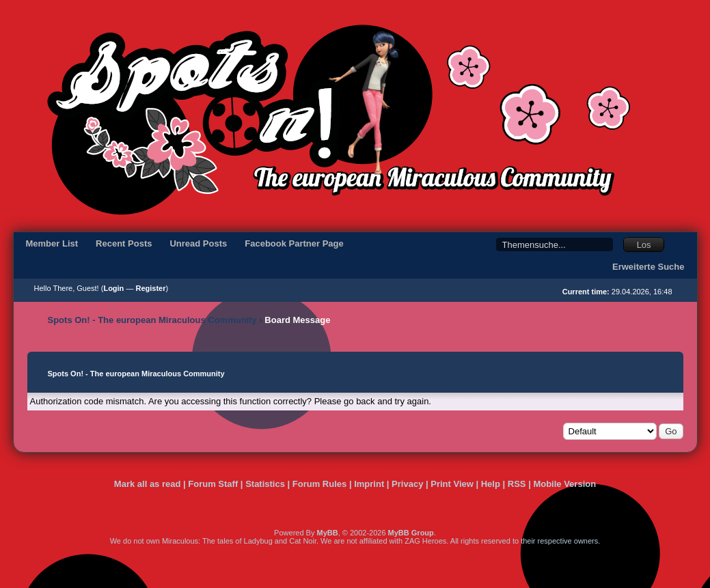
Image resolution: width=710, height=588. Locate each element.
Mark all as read (148, 484)
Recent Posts (124, 243)
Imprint (369, 484)
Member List (52, 243)
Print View (452, 484)
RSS (517, 484)
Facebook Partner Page (294, 243)
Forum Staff (213, 484)
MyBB (327, 533)
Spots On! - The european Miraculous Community (152, 320)
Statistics (265, 484)
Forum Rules (319, 484)
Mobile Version (564, 484)
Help (491, 484)
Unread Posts (198, 243)
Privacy (407, 484)
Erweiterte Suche (648, 267)
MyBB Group (411, 533)
